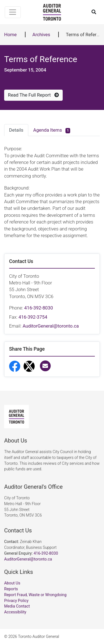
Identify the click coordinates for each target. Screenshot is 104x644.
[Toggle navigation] (13, 12)
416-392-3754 (33, 317)
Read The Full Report (34, 95)
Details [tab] (16, 130)
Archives (41, 35)
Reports (11, 589)
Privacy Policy (16, 601)
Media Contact (17, 606)
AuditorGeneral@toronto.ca (51, 326)
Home (10, 35)
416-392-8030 (39, 308)
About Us (12, 583)
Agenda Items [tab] (52, 130)
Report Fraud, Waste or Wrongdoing (35, 595)
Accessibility (15, 612)
